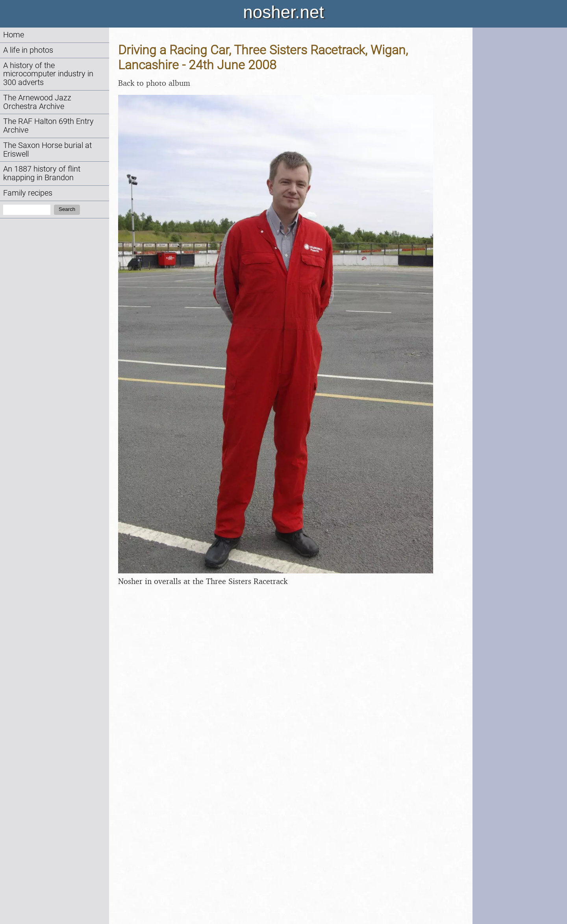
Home (14, 35)
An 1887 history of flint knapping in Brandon (42, 173)
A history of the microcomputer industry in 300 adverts (48, 74)
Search (67, 209)
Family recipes (28, 193)
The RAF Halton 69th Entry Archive (48, 126)
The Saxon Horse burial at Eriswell (47, 150)
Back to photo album (154, 83)
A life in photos (28, 50)
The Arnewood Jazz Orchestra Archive (37, 102)
